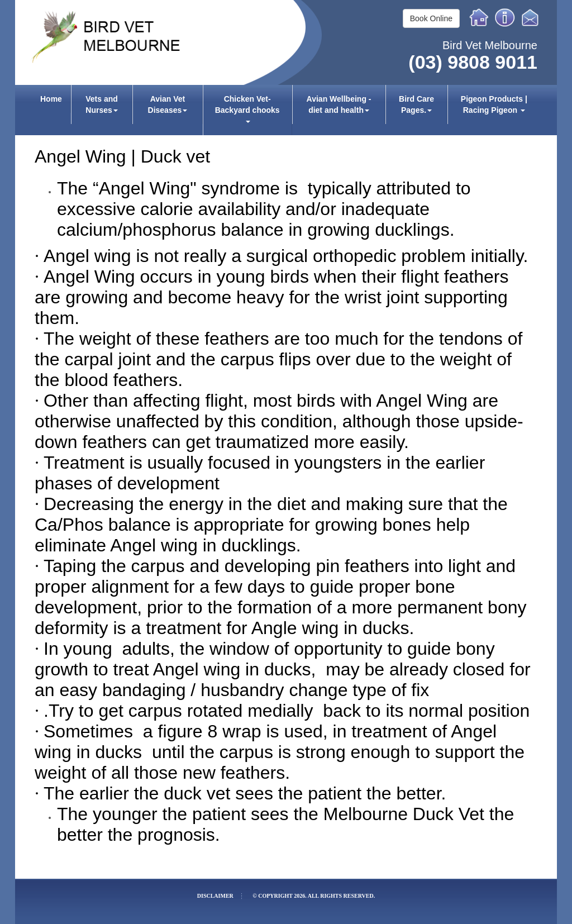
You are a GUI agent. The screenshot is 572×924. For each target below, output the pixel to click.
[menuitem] (51, 110)
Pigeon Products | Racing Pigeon (494, 104)
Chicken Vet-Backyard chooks (247, 109)
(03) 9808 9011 (473, 62)
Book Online (431, 18)
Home (479, 17)
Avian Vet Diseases (168, 104)
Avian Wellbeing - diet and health (339, 104)
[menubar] (286, 110)
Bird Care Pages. (416, 104)
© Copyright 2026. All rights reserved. (314, 896)
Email (532, 17)
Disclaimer (215, 896)
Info (505, 17)
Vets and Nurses (102, 104)
